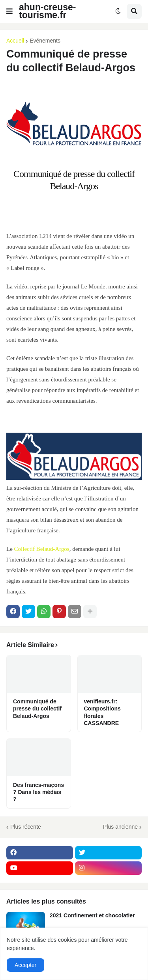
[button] (9, 11)
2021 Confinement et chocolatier (92, 915)
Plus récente (26, 827)
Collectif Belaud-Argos (42, 549)
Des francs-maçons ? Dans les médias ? (38, 792)
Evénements (45, 41)
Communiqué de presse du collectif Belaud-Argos (37, 709)
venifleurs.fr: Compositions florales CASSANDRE (102, 712)
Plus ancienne (120, 827)
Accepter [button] (25, 965)
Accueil (15, 41)
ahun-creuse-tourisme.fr (47, 11)
